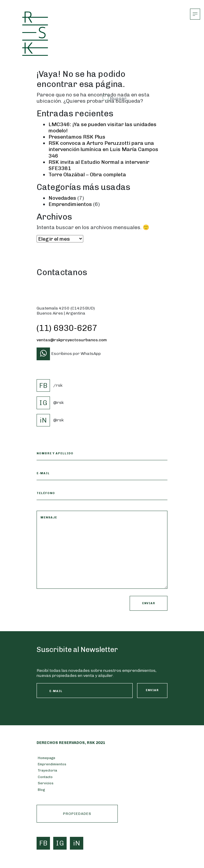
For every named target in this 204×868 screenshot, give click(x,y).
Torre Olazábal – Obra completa (87, 174)
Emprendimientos (70, 204)
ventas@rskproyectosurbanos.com (72, 340)
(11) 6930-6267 (67, 328)
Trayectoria (47, 770)
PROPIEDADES (77, 814)
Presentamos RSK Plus (77, 137)
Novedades (62, 198)
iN (43, 420)
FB (43, 385)
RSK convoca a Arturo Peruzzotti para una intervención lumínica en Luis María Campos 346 (103, 149)
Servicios (46, 783)
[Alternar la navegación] (195, 14)
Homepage (47, 758)
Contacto (45, 777)
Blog (41, 790)
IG (43, 403)
